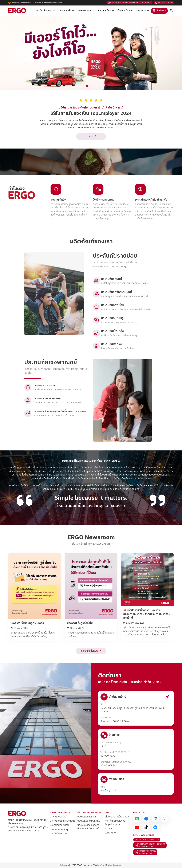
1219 (164, 3)
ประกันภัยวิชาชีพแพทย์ (89, 821)
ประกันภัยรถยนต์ (58, 817)
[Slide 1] (87, 86)
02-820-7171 (129, 3)
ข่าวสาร (109, 829)
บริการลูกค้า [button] (66, 11)
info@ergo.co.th (109, 790)
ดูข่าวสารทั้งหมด (91, 651)
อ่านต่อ (91, 136)
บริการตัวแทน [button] (86, 11)
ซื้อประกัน (159, 11)
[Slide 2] (91, 86)
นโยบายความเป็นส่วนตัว (117, 817)
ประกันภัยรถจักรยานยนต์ (63, 821)
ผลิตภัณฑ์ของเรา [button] (45, 11)
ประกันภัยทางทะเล (87, 817)
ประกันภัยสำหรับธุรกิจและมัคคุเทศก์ (88, 827)
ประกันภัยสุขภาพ (58, 833)
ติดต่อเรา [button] (143, 11)
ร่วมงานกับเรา (125, 11)
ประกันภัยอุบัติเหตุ (59, 829)
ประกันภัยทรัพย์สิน (59, 825)
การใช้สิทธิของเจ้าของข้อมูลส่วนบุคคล (116, 823)
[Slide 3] (95, 86)
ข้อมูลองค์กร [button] (106, 11)
